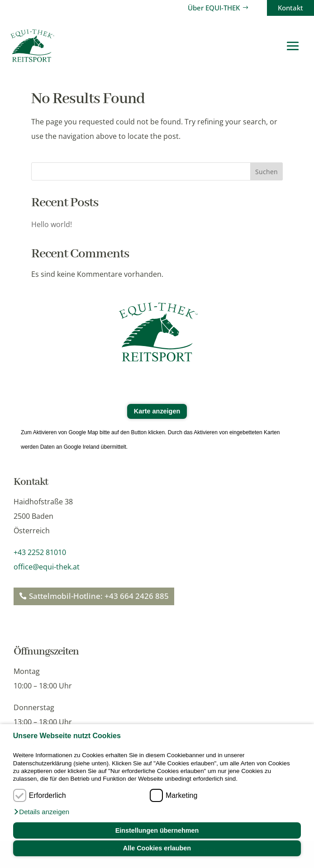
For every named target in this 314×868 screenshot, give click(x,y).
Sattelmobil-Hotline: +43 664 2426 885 (99, 596)
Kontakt (290, 8)
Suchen (266, 172)
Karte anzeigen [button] (157, 411)
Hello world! (52, 224)
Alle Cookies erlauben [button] (157, 848)
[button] (41, 812)
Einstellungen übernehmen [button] (157, 830)
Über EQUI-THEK (214, 8)
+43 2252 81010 (40, 552)
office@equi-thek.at (47, 567)
